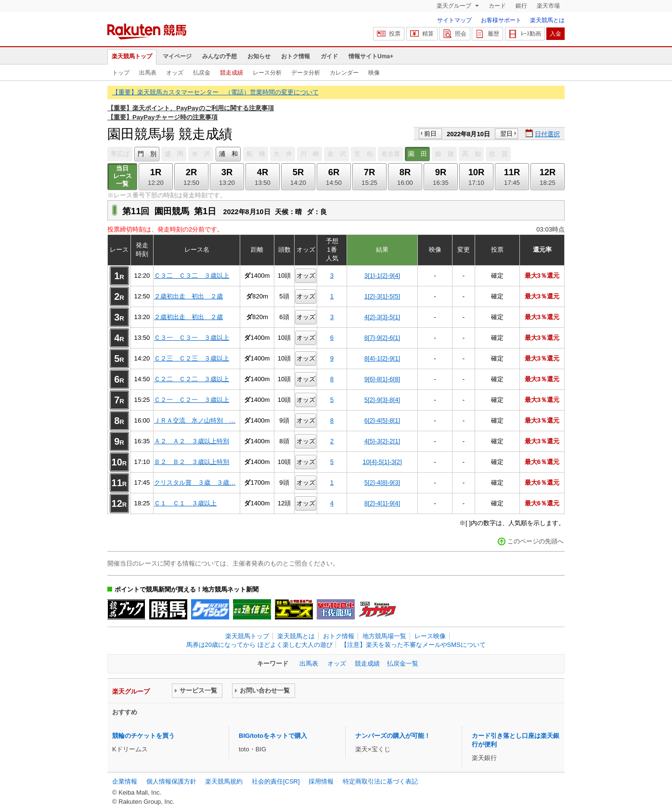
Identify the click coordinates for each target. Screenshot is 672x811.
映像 (374, 73)
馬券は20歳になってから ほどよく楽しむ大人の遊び (259, 645)
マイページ (177, 56)
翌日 (506, 134)
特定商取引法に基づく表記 (380, 781)
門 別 (147, 154)
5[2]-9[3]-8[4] (382, 400)
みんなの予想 (220, 56)
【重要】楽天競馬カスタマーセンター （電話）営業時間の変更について (215, 92)
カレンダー (344, 73)
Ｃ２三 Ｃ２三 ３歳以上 (192, 358)
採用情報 (321, 781)
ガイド (329, 56)
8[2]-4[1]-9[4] (382, 503)
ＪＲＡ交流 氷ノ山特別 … (195, 420)
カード (497, 6)
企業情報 (125, 781)
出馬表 (148, 73)
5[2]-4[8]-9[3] (382, 483)
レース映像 (430, 636)
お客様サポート (501, 20)
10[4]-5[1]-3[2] (382, 462)
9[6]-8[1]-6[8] (382, 379)
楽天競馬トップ (132, 56)
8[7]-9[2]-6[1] (382, 338)
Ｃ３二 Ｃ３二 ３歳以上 (192, 276)
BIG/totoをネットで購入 (273, 736)
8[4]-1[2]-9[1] (382, 358)
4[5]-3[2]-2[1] (382, 441)
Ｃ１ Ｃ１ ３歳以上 (185, 503)
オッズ (175, 73)
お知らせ (259, 56)
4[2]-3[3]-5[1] (382, 317)
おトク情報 (296, 56)
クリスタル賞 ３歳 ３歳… (195, 483)
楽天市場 (548, 6)
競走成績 (232, 73)
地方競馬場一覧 (384, 636)
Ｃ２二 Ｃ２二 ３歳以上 (192, 379)
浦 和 (228, 154)
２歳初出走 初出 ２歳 (188, 296)
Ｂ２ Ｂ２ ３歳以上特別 (192, 462)
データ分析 (306, 73)
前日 (430, 134)
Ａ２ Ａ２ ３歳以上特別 (192, 441)
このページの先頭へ (536, 541)
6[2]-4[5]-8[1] (382, 420)
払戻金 (202, 73)
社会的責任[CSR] (276, 781)
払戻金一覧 (403, 663)
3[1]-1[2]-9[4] (382, 276)
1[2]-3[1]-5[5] (382, 296)
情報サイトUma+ (371, 56)
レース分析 (267, 73)
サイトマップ (454, 20)
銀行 (521, 6)
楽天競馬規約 (224, 781)
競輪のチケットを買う (143, 736)
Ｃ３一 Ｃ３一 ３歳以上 (192, 338)
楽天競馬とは (547, 20)
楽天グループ (455, 6)
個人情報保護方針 (171, 781)
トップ (121, 73)
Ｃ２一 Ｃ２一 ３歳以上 (192, 400)
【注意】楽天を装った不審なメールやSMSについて (413, 645)
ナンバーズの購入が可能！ (393, 736)
